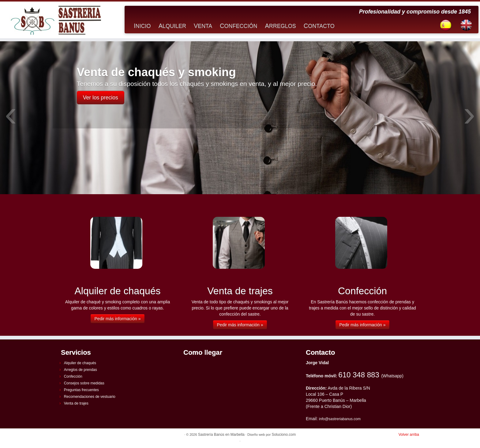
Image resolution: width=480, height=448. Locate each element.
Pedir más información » (118, 319)
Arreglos (280, 26)
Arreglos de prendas (81, 370)
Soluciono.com (284, 435)
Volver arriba (409, 435)
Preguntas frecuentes (81, 390)
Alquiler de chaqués (80, 363)
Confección (238, 26)
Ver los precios (101, 98)
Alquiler (172, 26)
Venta (203, 26)
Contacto (319, 26)
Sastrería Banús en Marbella (221, 435)
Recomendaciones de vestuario (90, 397)
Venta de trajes (76, 403)
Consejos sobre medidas (84, 383)
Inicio (142, 26)
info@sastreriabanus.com (340, 419)
